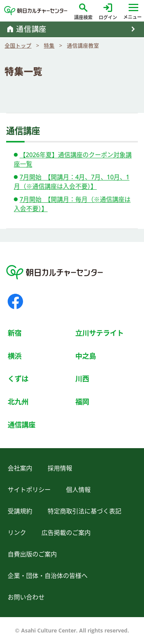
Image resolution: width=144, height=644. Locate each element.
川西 (82, 378)
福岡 (82, 401)
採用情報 (60, 468)
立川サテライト (99, 333)
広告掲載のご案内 (66, 533)
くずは (18, 378)
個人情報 (78, 490)
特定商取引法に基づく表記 (84, 511)
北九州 (18, 401)
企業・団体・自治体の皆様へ (48, 576)
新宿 (15, 333)
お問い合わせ (26, 597)
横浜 (15, 356)
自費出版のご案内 (32, 554)
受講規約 (20, 511)
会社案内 (20, 468)
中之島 (86, 356)
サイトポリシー (29, 490)
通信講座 (22, 425)
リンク (17, 533)
